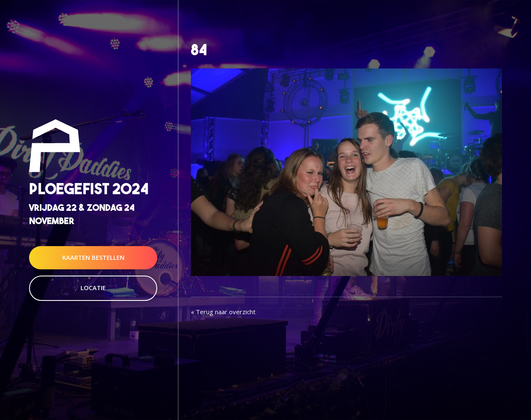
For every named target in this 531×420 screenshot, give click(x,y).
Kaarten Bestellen (93, 257)
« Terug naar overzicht (223, 312)
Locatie (93, 288)
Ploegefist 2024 (89, 189)
